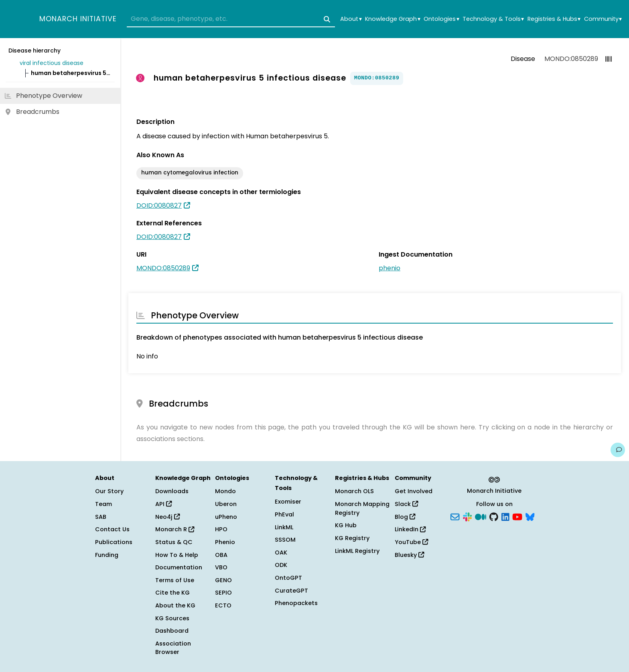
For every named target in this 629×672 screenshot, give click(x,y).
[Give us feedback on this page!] (618, 450)
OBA (221, 555)
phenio (390, 268)
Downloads (172, 491)
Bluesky (409, 555)
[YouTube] (517, 516)
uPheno (226, 517)
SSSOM (285, 540)
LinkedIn (410, 529)
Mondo (225, 491)
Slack (406, 504)
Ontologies (441, 19)
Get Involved (414, 491)
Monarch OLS (354, 491)
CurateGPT (291, 591)
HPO (221, 529)
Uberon (226, 504)
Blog (405, 517)
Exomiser (288, 502)
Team (103, 504)
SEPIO (223, 593)
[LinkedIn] (505, 516)
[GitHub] (494, 516)
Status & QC (174, 542)
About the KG (175, 605)
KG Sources (172, 618)
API (163, 504)
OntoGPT (288, 578)
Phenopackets (296, 603)
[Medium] (481, 516)
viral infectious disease (52, 63)
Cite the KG (172, 593)
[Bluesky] (530, 516)
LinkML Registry (357, 551)
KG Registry (352, 538)
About (351, 19)
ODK (281, 565)
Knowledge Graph (393, 19)
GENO (223, 580)
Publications (114, 542)
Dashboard (172, 631)
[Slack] (467, 516)
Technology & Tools (493, 19)
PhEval (284, 514)
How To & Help (177, 555)
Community (603, 19)
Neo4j (167, 517)
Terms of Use (175, 580)
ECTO (223, 605)
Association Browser (173, 648)
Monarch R (175, 529)
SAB (101, 517)
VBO (221, 567)
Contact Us (112, 529)
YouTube (411, 542)
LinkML (284, 527)
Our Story (109, 491)
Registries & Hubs (554, 19)
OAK (281, 553)
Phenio (225, 542)
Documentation (179, 567)
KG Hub (346, 525)
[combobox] (231, 19)
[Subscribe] (455, 516)
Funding (107, 555)
